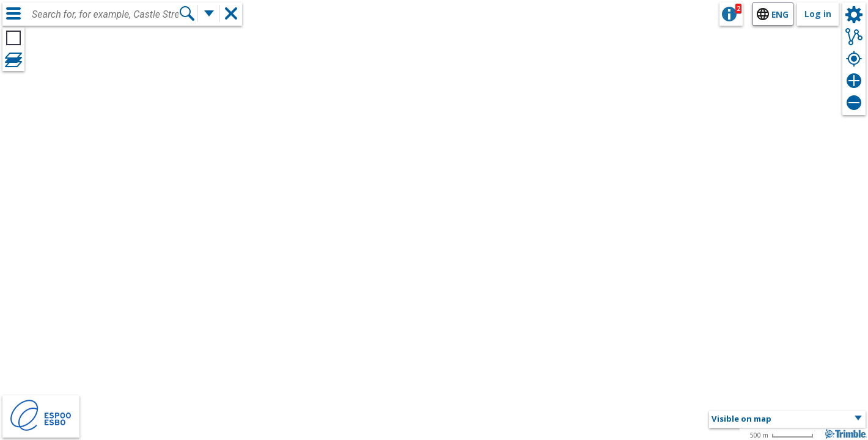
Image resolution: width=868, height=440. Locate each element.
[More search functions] (209, 13)
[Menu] (13, 13)
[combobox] (105, 15)
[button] (787, 419)
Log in (818, 14)
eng (780, 14)
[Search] (187, 13)
